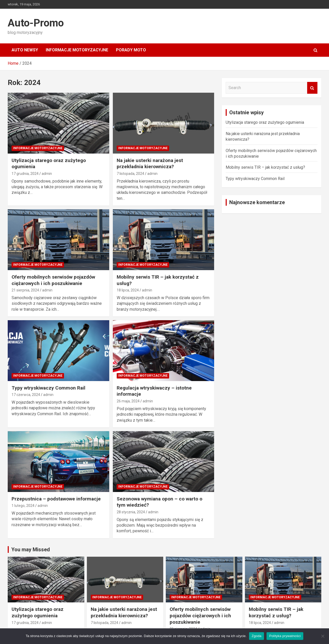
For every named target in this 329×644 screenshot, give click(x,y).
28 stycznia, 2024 (131, 512)
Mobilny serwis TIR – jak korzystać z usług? (265, 167)
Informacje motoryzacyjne (77, 50)
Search (312, 88)
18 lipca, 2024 (128, 290)
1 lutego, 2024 (23, 506)
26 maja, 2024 (128, 401)
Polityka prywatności (285, 636)
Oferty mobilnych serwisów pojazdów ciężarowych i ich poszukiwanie (53, 280)
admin (47, 174)
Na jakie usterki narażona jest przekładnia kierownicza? (150, 164)
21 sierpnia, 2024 (25, 290)
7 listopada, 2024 (130, 174)
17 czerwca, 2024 (26, 395)
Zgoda (257, 636)
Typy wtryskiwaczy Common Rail (48, 388)
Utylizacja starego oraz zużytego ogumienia (265, 122)
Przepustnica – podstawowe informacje (56, 499)
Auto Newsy (25, 50)
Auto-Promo (36, 23)
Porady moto (131, 50)
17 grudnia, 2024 (25, 174)
